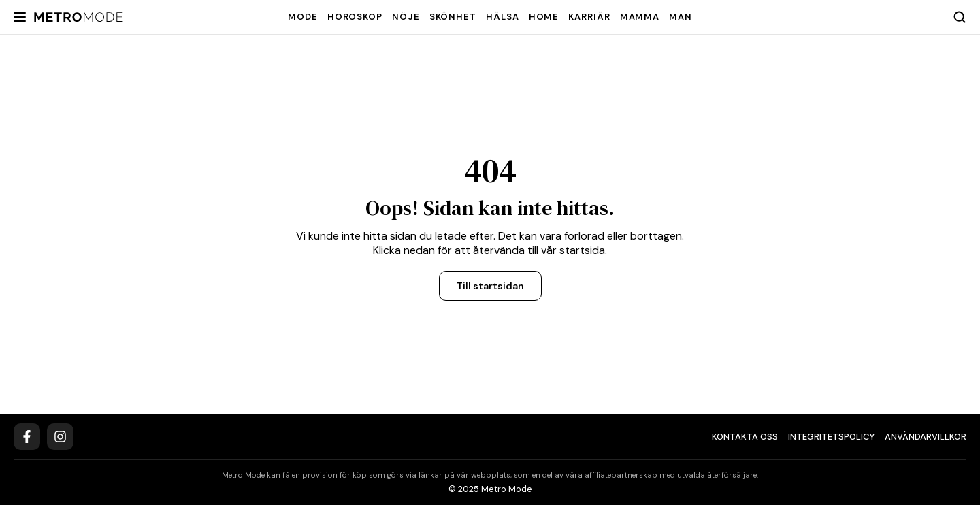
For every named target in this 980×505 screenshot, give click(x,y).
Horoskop (355, 17)
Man (681, 17)
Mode (303, 17)
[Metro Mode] (79, 17)
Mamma (640, 17)
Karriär (589, 17)
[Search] (960, 17)
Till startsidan (490, 286)
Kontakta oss (745, 437)
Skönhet (453, 17)
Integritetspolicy (831, 437)
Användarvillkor (926, 437)
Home (544, 17)
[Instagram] (60, 437)
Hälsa (503, 17)
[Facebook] (27, 437)
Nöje (406, 17)
